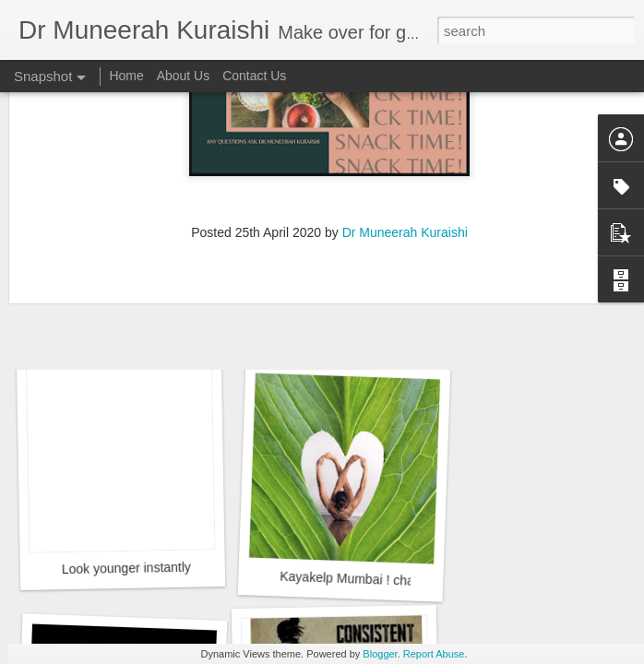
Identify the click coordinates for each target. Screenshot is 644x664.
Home (126, 76)
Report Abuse (434, 654)
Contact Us (254, 76)
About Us (184, 76)
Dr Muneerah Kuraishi (405, 122)
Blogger (380, 654)
